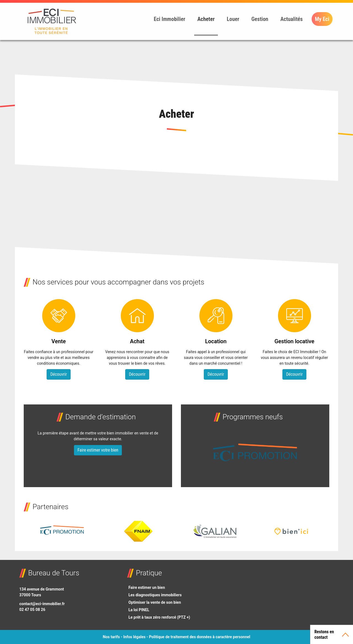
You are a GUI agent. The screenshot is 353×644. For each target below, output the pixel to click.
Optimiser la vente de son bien (155, 602)
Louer (233, 19)
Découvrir (58, 374)
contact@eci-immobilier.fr (42, 604)
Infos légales (134, 637)
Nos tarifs (111, 637)
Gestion (260, 19)
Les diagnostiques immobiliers (155, 595)
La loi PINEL (139, 610)
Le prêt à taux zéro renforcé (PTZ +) (159, 617)
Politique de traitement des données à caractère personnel (200, 637)
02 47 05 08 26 (32, 610)
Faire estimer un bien (147, 587)
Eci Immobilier (169, 19)
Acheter (206, 19)
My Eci (322, 19)
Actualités (292, 19)
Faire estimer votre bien (98, 450)
